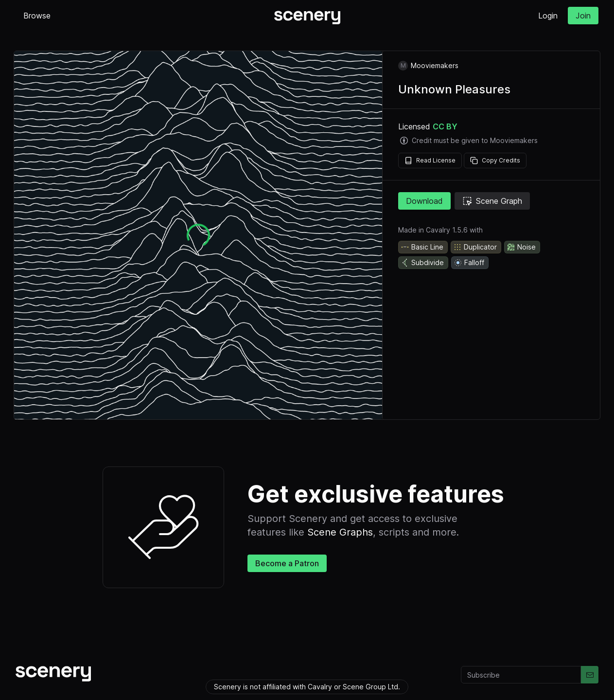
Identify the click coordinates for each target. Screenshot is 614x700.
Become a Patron (287, 563)
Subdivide (422, 263)
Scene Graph (492, 201)
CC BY (445, 126)
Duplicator (475, 247)
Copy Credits (495, 161)
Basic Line (422, 247)
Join (583, 16)
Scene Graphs (340, 532)
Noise (521, 247)
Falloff (469, 263)
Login (548, 16)
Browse (37, 16)
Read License (430, 161)
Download (424, 201)
